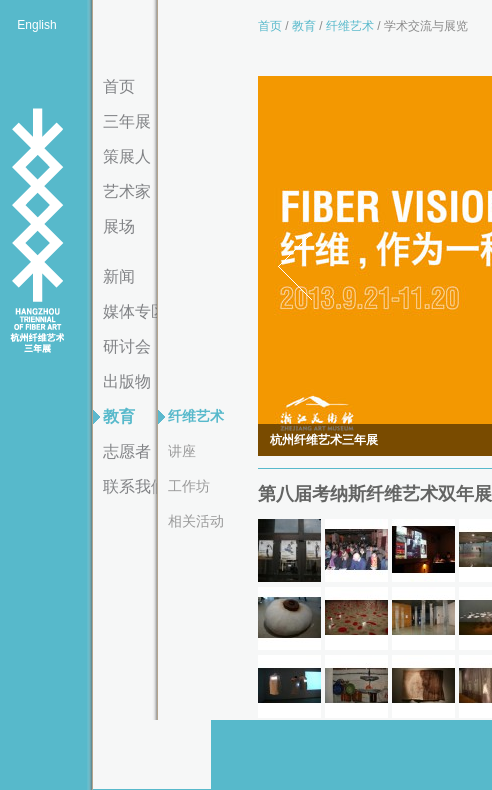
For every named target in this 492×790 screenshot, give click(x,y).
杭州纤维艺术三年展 (37, 232)
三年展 (127, 121)
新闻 (119, 276)
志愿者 (127, 451)
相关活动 (196, 521)
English (36, 25)
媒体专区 (135, 311)
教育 (119, 416)
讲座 (182, 451)
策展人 (127, 156)
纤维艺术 (196, 416)
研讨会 (127, 346)
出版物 (127, 381)
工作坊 (189, 486)
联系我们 (135, 486)
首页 (119, 86)
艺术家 (127, 191)
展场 (119, 226)
